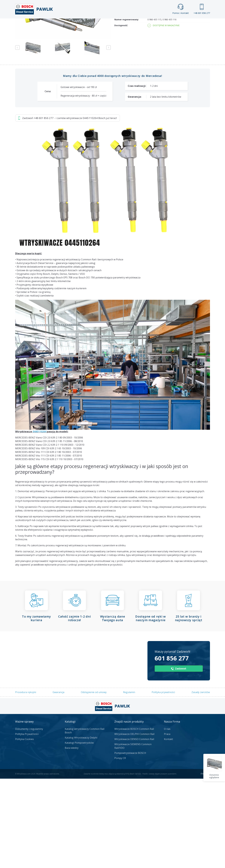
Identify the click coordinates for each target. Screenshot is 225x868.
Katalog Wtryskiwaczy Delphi (81, 827)
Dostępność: (121, 115)
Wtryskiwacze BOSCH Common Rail (134, 818)
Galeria (101, 23)
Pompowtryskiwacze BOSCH (130, 842)
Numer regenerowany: (127, 109)
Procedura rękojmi (26, 782)
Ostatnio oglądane (215, 776)
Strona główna (79, 23)
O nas (167, 818)
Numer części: (122, 94)
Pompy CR (120, 847)
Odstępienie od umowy (94, 782)
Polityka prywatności (163, 782)
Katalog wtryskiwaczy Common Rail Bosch (85, 820)
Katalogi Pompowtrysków (79, 832)
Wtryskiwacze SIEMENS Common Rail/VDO (133, 835)
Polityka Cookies (24, 828)
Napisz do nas (105, 56)
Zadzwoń (36, 56)
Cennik (133, 23)
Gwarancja (58, 782)
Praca (117, 23)
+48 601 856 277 (202, 9)
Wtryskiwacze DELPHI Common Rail (134, 823)
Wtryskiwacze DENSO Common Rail (134, 828)
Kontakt (150, 23)
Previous (17, 137)
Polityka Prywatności (27, 823)
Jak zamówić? (73, 56)
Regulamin (129, 782)
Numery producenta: (126, 100)
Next (109, 137)
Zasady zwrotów (201, 782)
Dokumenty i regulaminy (29, 818)
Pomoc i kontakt (181, 9)
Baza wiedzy (72, 837)
